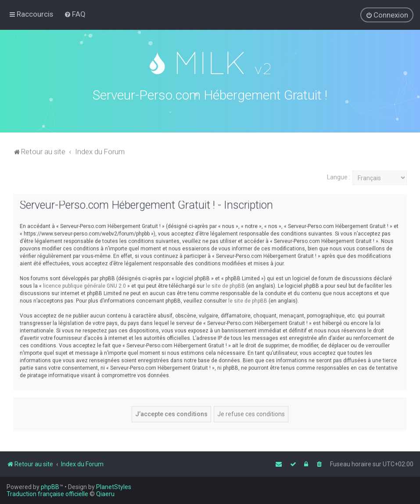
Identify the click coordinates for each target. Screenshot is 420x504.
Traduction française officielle (47, 494)
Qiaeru (105, 494)
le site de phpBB (225, 285)
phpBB (50, 487)
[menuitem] (75, 14)
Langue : (339, 176)
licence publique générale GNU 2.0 (84, 285)
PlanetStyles (114, 487)
